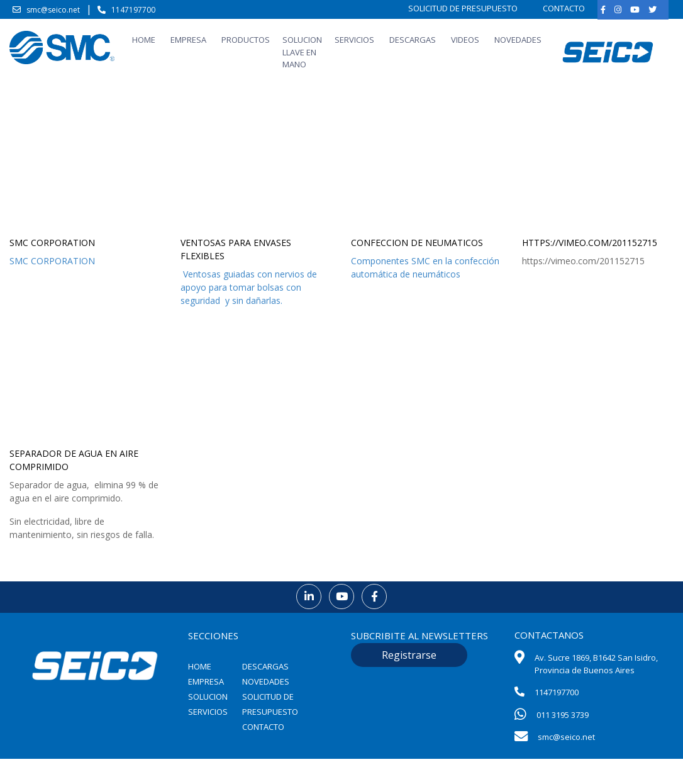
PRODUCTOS (246, 40)
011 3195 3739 (563, 715)
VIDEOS (465, 40)
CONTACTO (564, 8)
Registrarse (409, 655)
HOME (144, 40)
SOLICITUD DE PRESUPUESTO (463, 8)
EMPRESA (188, 40)
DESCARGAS (413, 40)
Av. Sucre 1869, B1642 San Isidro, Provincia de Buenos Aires (596, 664)
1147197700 (133, 10)
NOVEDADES (518, 40)
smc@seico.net (53, 10)
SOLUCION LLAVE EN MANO (302, 52)
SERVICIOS (354, 40)
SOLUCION (208, 697)
